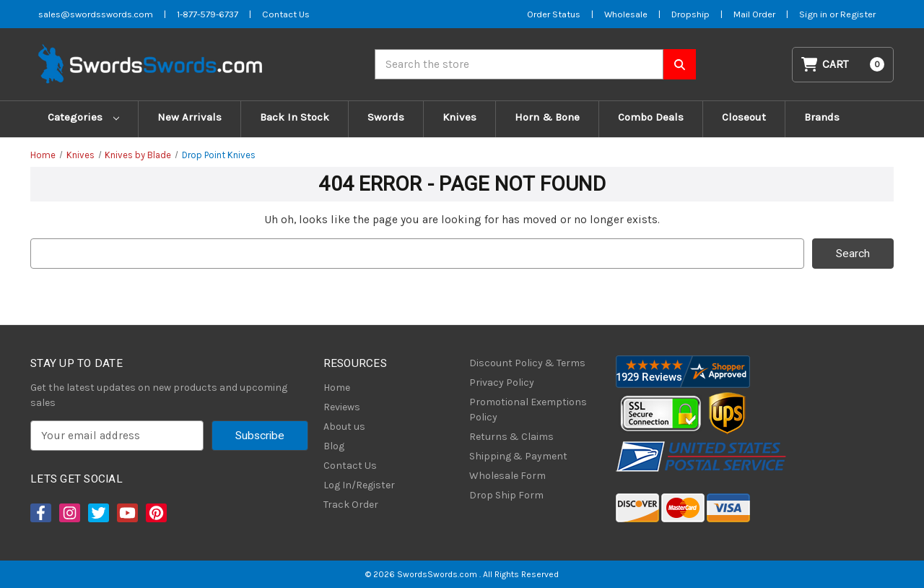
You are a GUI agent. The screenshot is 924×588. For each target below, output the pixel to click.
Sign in (814, 14)
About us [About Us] (344, 427)
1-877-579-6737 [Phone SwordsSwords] (208, 14)
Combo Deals (651, 117)
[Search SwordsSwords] (680, 64)
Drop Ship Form (506, 495)
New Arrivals (189, 117)
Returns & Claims (511, 437)
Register (858, 14)
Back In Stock (295, 117)
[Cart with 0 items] (843, 65)
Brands (822, 117)
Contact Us (350, 466)
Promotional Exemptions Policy (528, 410)
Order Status (554, 14)
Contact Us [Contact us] (286, 14)
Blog (334, 446)
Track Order (351, 505)
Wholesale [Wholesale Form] (626, 14)
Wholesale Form (507, 476)
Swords (386, 117)
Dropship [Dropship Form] (690, 14)
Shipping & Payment (518, 456)
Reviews (342, 407)
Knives (459, 117)
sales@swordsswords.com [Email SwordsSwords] (96, 14)
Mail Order (754, 14)
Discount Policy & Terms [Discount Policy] (527, 363)
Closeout (744, 117)
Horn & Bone (547, 117)
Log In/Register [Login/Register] (359, 485)
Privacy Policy (502, 382)
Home (337, 388)
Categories (83, 117)
